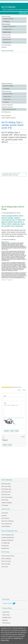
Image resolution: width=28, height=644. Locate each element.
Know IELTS (5, 513)
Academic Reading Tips (8, 538)
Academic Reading (8, 19)
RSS (23, 437)
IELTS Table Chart (6, 489)
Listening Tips (5, 546)
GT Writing (6, 102)
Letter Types (5, 567)
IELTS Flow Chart (6, 492)
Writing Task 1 (7, 97)
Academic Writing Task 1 (10, 26)
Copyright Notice (7, 618)
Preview (7, 431)
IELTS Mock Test (6, 112)
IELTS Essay (5, 500)
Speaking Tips (5, 548)
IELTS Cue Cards (6, 561)
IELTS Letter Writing (7, 497)
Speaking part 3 (7, 42)
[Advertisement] (14, 67)
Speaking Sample (6, 37)
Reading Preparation (7, 83)
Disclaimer (5, 620)
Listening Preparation (7, 105)
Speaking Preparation (7, 107)
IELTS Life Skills (6, 564)
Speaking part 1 (7, 39)
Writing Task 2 (7, 32)
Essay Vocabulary (6, 116)
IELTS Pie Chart (6, 495)
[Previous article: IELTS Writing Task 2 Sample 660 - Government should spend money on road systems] (19, 390)
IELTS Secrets (5, 518)
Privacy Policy (6, 615)
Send (12, 431)
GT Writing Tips (6, 543)
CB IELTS (4, 516)
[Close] (3, 437)
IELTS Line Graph (6, 486)
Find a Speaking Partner (9, 109)
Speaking (4, 47)
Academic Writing (8, 94)
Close (10, 445)
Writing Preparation (7, 91)
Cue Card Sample (6, 45)
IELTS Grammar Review (8, 556)
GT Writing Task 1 (8, 29)
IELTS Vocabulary (6, 559)
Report (5, 445)
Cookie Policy (6, 612)
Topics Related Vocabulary (9, 118)
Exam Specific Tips (7, 524)
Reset (17, 431)
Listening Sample (6, 35)
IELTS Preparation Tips (8, 535)
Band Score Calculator (7, 521)
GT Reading (6, 21)
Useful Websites (6, 526)
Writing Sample (6, 24)
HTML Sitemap (6, 623)
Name (5, 396)
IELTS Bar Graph (6, 484)
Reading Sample (6, 16)
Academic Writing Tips (7, 540)
